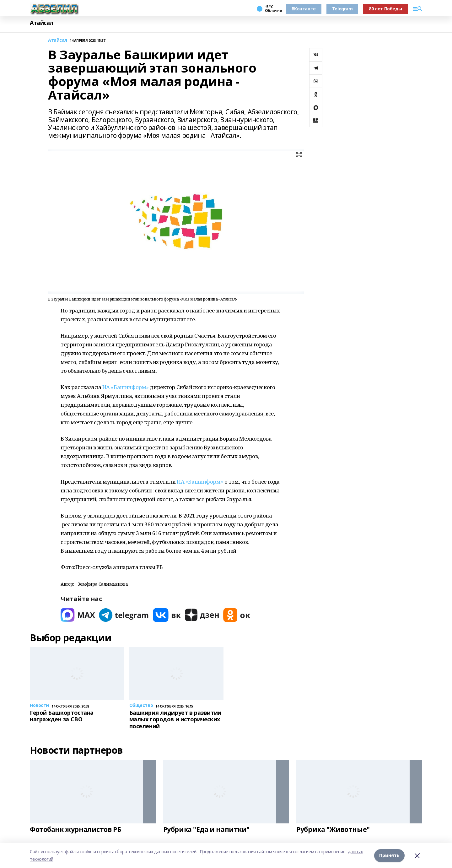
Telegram (342, 9)
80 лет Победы (385, 9)
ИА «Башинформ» (126, 387)
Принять (389, 855)
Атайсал (42, 23)
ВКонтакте (304, 9)
